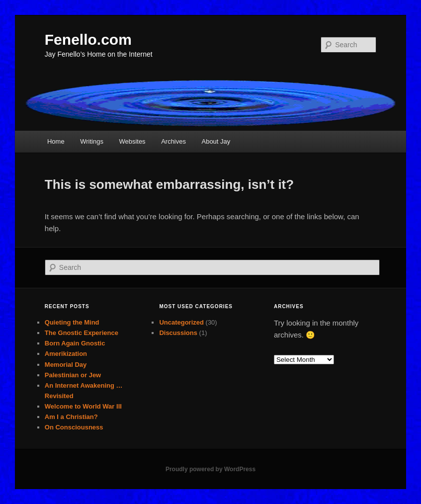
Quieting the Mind (72, 322)
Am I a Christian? (71, 417)
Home (56, 141)
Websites (132, 141)
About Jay (216, 141)
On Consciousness (74, 427)
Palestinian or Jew (73, 375)
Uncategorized (181, 322)
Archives (173, 141)
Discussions (178, 333)
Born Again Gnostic (75, 343)
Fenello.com (88, 40)
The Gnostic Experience (82, 333)
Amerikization (66, 354)
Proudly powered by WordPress (210, 469)
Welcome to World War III (83, 406)
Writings (92, 141)
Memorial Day (66, 365)
